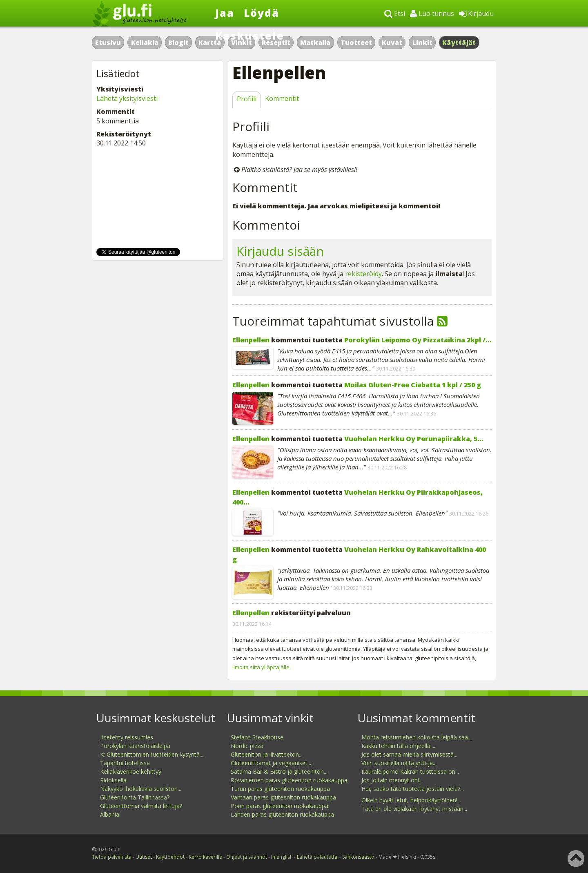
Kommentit (282, 98)
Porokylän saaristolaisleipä (135, 746)
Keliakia (145, 42)
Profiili (247, 99)
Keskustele (250, 36)
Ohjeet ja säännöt (247, 857)
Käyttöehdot (170, 857)
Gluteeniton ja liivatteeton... (267, 754)
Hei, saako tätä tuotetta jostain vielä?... (413, 789)
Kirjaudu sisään (280, 251)
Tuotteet (356, 42)
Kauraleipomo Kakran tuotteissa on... (410, 771)
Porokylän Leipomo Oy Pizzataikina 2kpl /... (418, 340)
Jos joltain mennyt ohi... (392, 780)
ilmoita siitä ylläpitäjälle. (262, 667)
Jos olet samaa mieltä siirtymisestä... (409, 754)
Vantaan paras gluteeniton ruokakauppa (283, 797)
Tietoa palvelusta (112, 857)
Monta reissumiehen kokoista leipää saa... (416, 737)
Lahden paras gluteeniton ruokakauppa (282, 814)
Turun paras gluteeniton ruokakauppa (280, 789)
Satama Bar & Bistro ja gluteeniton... (279, 771)
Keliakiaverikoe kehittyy (131, 771)
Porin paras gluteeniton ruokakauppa (280, 806)
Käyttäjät (459, 42)
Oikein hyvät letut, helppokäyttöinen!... (411, 800)
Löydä (262, 13)
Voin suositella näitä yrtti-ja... (399, 763)
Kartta (210, 42)
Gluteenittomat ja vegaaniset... (271, 763)
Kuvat (392, 42)
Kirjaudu (476, 13)
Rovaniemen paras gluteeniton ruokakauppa (289, 780)
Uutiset (144, 857)
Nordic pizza (247, 746)
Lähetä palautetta (317, 857)
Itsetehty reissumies (127, 737)
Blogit (178, 42)
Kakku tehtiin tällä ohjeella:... (398, 746)
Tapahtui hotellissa (125, 763)
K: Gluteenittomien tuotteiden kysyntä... (152, 754)
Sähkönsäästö (358, 857)
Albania (110, 814)
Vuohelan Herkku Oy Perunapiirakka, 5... (414, 439)
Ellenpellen (251, 340)
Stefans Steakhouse (257, 737)
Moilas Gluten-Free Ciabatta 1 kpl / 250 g (413, 385)
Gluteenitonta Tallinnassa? (135, 797)
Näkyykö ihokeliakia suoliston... (141, 789)
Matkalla (315, 42)
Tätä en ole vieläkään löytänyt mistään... (414, 809)
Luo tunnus (432, 13)
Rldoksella (113, 780)
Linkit (422, 42)
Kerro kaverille (205, 857)
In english (282, 857)
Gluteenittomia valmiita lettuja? (141, 806)
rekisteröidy (363, 274)
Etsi (395, 13)
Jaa (225, 13)
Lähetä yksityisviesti (127, 98)
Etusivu (108, 42)
